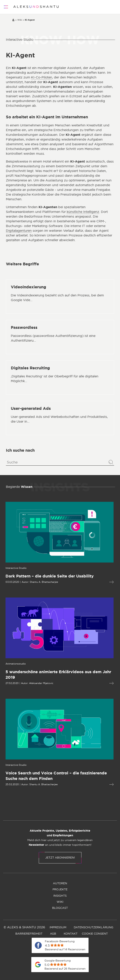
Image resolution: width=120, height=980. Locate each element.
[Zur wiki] (20, 20)
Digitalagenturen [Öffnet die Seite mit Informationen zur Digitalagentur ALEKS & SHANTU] (19, 231)
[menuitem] (39, 812)
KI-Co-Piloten (42, 77)
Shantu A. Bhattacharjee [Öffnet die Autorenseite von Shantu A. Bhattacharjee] (25, 582)
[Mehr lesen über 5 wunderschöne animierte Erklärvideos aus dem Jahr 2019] (93, 683)
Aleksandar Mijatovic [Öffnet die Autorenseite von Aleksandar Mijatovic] (23, 683)
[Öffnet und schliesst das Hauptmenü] (6, 7)
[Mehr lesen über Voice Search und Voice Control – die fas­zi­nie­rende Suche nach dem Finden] (93, 785)
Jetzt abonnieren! (60, 858)
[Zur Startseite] (36, 7)
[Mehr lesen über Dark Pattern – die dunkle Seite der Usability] (93, 582)
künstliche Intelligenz (83, 212)
